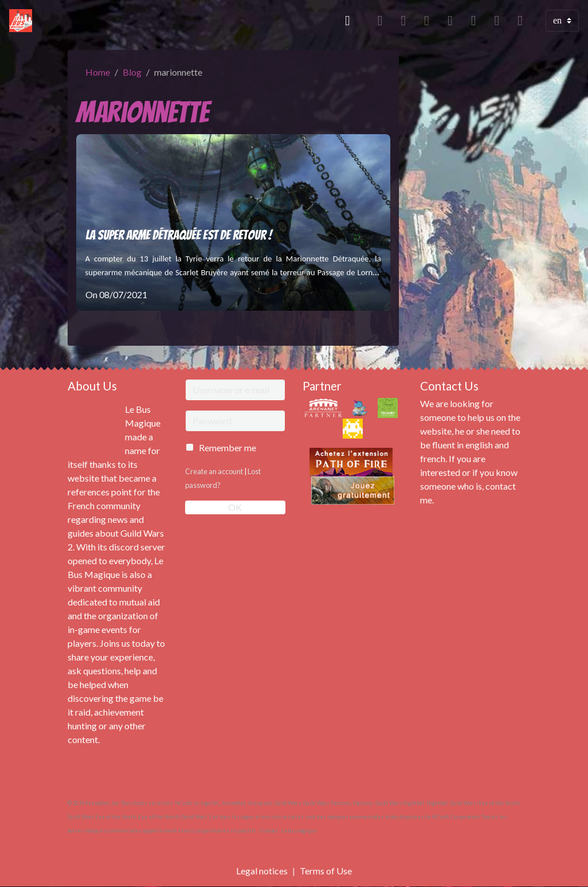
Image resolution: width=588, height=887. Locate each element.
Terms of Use (326, 871)
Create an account (214, 471)
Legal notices (262, 871)
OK (235, 507)
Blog (132, 72)
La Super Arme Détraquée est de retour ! (179, 235)
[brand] (23, 21)
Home (98, 72)
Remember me (228, 448)
